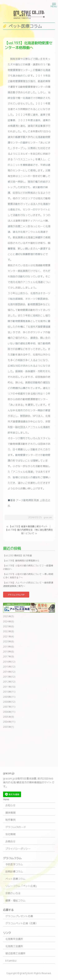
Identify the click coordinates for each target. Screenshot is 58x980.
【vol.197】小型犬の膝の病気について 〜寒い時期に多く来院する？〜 (28, 576)
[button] (54, 4)
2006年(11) (9, 712)
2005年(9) (9, 717)
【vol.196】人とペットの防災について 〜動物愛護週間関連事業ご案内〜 (28, 584)
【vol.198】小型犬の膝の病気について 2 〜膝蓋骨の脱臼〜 (28, 567)
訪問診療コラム (14, 872)
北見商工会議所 (14, 946)
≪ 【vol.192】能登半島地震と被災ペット (27, 526)
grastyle (25, 973)
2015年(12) (9, 667)
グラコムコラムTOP (16, 595)
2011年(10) (9, 687)
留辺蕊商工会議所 (15, 953)
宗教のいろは (13, 893)
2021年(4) (9, 637)
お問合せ (10, 841)
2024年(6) (9, 621)
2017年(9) (9, 657)
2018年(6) (9, 652)
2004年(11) (9, 722)
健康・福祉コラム (15, 901)
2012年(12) (9, 682)
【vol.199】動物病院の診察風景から (21, 561)
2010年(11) (9, 692)
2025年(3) (9, 616)
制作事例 (10, 820)
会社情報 (10, 834)
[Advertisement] (29, 747)
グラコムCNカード (16, 827)
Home (6, 799)
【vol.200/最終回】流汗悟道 (17, 555)
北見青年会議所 (14, 939)
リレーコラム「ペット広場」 (22, 886)
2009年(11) (9, 697)
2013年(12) (9, 677)
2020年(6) (9, 641)
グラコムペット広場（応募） (22, 923)
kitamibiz (11, 961)
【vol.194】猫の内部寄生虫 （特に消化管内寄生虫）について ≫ (29, 531)
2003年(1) (9, 727)
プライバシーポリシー (18, 849)
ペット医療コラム (15, 879)
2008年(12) (9, 702)
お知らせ (10, 805)
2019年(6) (9, 647)
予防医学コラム (14, 864)
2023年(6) (9, 626)
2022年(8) (9, 631)
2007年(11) (9, 707)
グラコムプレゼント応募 (19, 916)
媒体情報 (10, 813)
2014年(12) (9, 672)
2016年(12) (9, 662)
